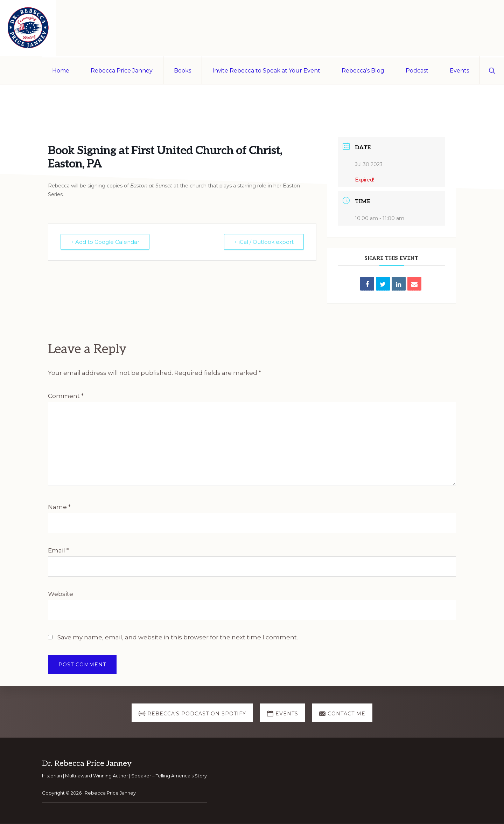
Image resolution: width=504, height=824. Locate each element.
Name (59, 507)
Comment (66, 396)
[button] (492, 70)
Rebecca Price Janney (110, 793)
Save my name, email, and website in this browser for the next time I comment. (178, 637)
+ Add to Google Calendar (105, 242)
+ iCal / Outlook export (264, 242)
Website (61, 594)
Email (58, 550)
